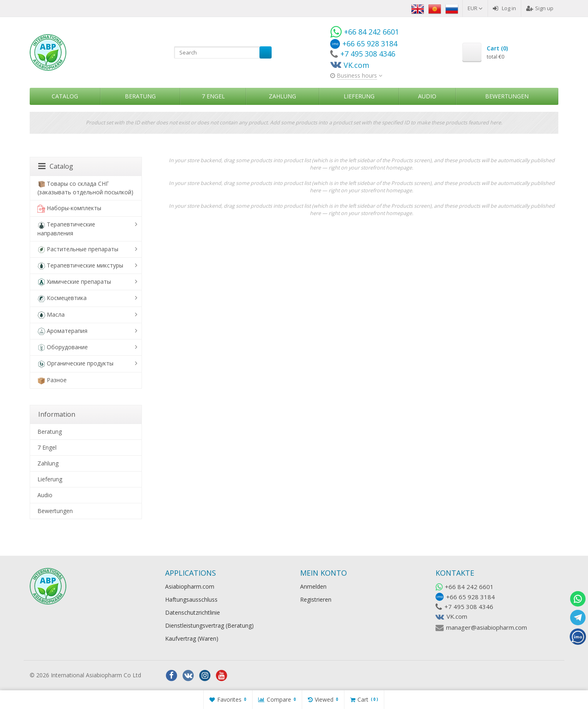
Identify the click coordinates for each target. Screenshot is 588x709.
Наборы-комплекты (69, 208)
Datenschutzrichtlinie (193, 612)
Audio (427, 96)
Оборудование (63, 347)
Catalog (65, 96)
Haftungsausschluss (191, 599)
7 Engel (213, 96)
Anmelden (313, 586)
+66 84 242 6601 (469, 587)
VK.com (457, 616)
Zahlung (282, 96)
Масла (51, 315)
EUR (475, 8)
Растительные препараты (78, 249)
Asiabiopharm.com (190, 586)
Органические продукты (75, 364)
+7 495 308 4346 (469, 607)
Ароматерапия (62, 331)
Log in (504, 8)
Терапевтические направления (66, 228)
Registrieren (316, 599)
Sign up (540, 8)
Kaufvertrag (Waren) (192, 638)
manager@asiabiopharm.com (487, 627)
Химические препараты (74, 282)
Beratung (140, 96)
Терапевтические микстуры (80, 266)
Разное (52, 380)
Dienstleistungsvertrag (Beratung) (209, 625)
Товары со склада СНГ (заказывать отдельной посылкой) (85, 188)
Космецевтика (62, 298)
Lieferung (359, 96)
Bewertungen (507, 96)
